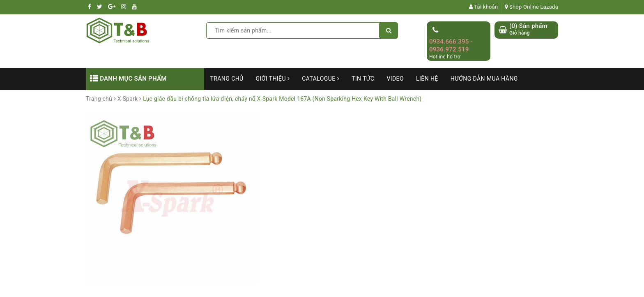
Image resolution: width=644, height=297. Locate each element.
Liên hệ (427, 79)
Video (395, 79)
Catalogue (321, 79)
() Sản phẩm (528, 29)
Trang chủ (227, 79)
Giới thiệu (273, 79)
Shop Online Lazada (531, 7)
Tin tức (363, 79)
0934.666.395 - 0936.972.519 (451, 46)
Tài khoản (484, 7)
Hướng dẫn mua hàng (484, 79)
